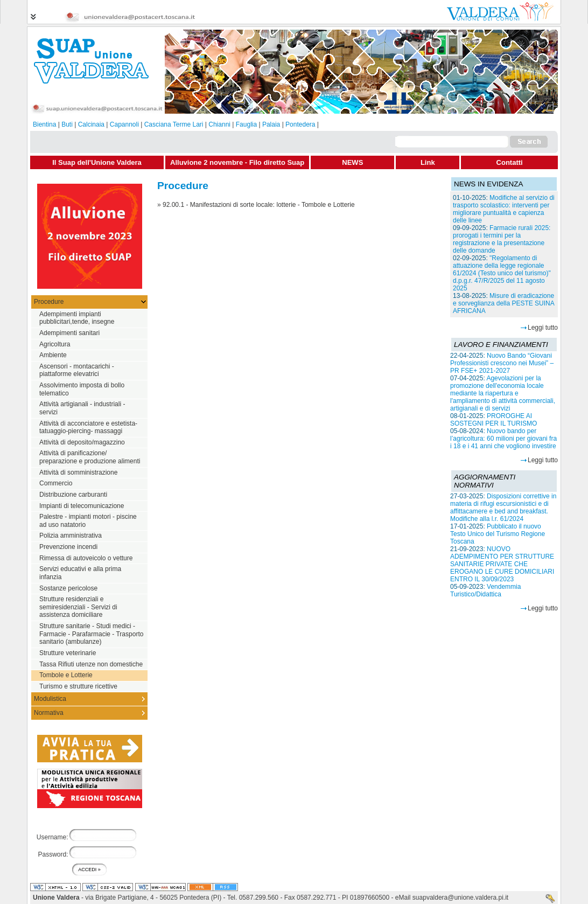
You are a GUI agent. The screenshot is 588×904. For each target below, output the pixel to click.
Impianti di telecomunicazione (82, 506)
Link (428, 162)
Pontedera (300, 124)
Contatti (510, 162)
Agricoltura (55, 344)
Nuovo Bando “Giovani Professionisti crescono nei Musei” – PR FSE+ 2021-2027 (502, 363)
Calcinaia (91, 124)
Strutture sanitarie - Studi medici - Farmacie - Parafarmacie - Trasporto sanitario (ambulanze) (91, 634)
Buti (67, 124)
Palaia (271, 124)
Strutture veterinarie (68, 653)
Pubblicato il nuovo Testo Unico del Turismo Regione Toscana (498, 534)
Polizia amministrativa (71, 536)
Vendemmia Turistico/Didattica (485, 590)
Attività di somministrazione (78, 472)
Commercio (56, 483)
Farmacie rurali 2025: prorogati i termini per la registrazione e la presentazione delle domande (502, 239)
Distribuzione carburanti (73, 495)
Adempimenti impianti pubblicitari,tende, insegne (77, 318)
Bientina (44, 124)
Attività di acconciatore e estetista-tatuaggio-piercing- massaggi (88, 427)
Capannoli (124, 124)
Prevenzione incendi (68, 547)
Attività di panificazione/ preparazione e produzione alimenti (90, 457)
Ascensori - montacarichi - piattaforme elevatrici (77, 370)
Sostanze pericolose (68, 588)
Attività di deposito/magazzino (82, 442)
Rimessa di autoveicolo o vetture (86, 558)
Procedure (49, 302)
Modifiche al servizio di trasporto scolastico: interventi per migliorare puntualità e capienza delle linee (504, 209)
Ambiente (53, 355)
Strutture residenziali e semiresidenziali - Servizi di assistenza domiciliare (78, 607)
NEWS (352, 162)
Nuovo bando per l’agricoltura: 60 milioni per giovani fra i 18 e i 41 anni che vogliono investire (503, 439)
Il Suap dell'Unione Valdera (97, 162)
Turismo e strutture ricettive (78, 686)
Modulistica (50, 699)
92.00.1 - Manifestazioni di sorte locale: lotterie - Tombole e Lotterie (259, 205)
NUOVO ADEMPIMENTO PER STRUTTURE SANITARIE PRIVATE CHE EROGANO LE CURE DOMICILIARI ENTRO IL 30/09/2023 (502, 564)
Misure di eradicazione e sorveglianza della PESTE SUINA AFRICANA (503, 303)
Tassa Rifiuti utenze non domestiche (91, 664)
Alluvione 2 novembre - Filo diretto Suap (237, 162)
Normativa (49, 713)
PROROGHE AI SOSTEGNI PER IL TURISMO (493, 420)
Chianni (219, 124)
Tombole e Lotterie (66, 675)
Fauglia (246, 124)
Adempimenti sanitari (69, 333)
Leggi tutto (543, 328)
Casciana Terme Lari (174, 124)
